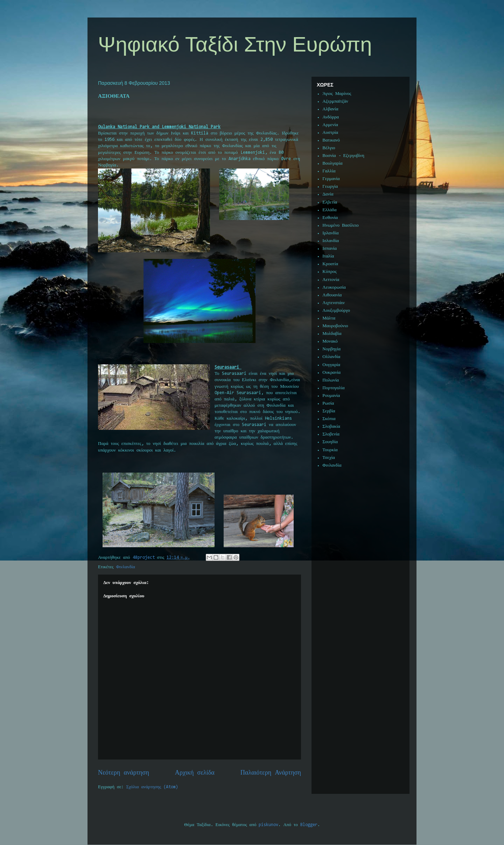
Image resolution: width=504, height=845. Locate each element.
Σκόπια (329, 419)
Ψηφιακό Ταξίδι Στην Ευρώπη (235, 44)
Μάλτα (329, 318)
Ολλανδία (331, 357)
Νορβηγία (331, 349)
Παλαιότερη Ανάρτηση (271, 773)
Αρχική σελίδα (195, 773)
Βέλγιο (329, 148)
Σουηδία (330, 442)
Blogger (309, 825)
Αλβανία (330, 109)
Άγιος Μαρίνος (337, 94)
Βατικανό (331, 140)
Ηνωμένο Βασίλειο (340, 225)
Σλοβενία (331, 434)
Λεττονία (331, 280)
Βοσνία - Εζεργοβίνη (343, 156)
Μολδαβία (332, 334)
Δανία (328, 194)
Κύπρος (330, 272)
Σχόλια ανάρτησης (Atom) (152, 787)
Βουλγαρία (332, 163)
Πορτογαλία (333, 388)
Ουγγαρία (331, 365)
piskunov (268, 825)
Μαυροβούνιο (335, 326)
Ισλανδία (331, 241)
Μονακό (330, 341)
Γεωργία (330, 187)
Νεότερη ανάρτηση (124, 773)
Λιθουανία (332, 295)
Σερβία (329, 411)
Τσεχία (329, 458)
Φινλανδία (126, 567)
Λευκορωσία (334, 287)
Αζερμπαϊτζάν (335, 101)
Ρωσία (328, 403)
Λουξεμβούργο (336, 311)
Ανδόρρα (331, 117)
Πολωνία (331, 380)
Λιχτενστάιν (334, 303)
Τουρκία (330, 450)
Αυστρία (330, 133)
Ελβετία (330, 202)
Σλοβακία (331, 427)
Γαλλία (329, 171)
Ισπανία (330, 249)
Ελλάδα (329, 210)
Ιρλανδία (330, 233)
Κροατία (330, 264)
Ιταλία (328, 256)
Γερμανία (331, 179)
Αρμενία (330, 125)
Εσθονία (330, 218)
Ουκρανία (331, 373)
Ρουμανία (331, 396)
